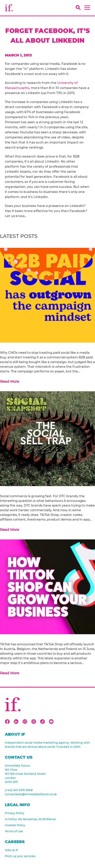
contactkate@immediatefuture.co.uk (31, 794)
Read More (10, 382)
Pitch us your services (20, 856)
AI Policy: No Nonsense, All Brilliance (30, 819)
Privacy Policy (15, 813)
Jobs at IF (12, 850)
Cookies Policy (15, 825)
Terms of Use (14, 831)
